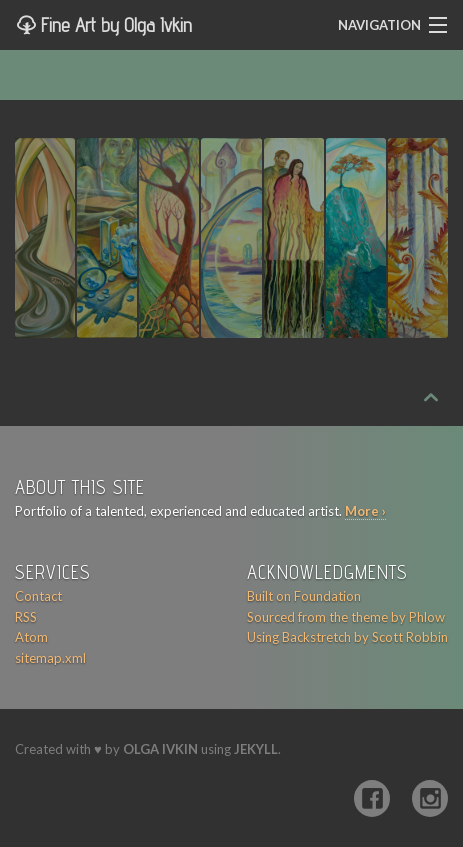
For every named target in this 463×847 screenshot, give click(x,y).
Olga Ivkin (160, 749)
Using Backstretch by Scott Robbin (347, 637)
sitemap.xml (50, 658)
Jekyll (256, 749)
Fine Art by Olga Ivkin (114, 25)
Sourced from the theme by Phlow (346, 617)
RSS (26, 617)
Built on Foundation (304, 596)
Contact (38, 596)
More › (365, 511)
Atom (31, 637)
